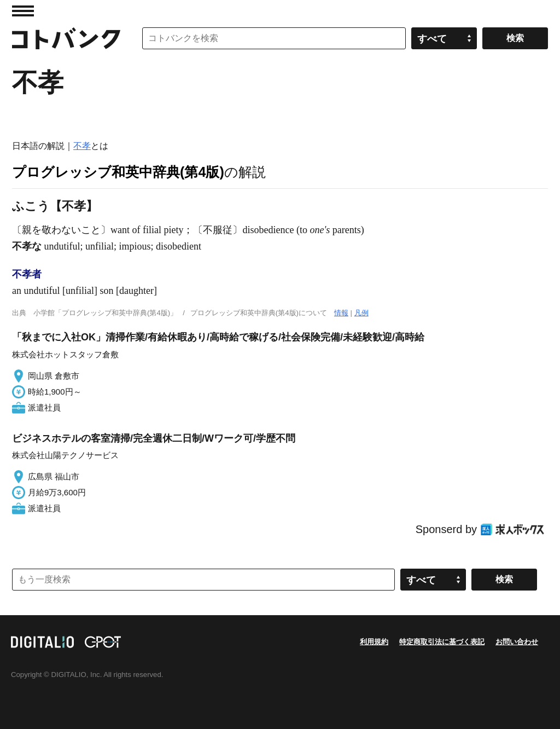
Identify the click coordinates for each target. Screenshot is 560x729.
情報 (341, 313)
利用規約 (374, 642)
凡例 (361, 313)
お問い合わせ (517, 642)
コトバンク (66, 38)
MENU (23, 11)
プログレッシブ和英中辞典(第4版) (118, 172)
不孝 (82, 146)
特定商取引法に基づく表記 (442, 642)
